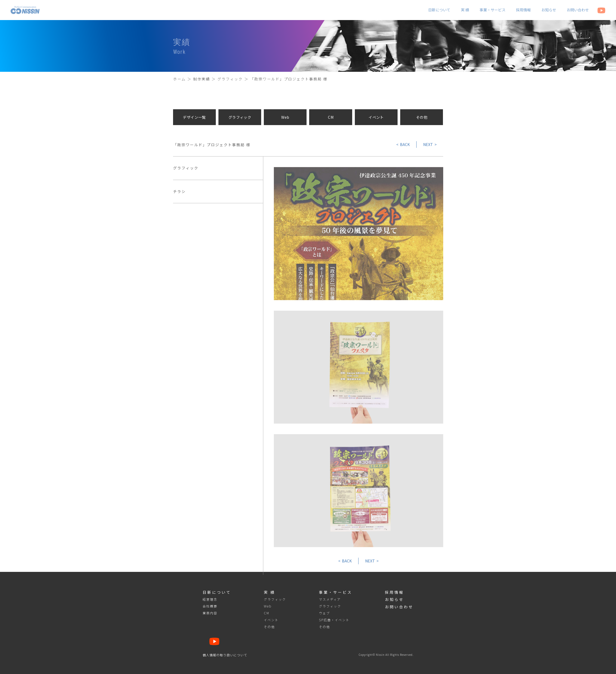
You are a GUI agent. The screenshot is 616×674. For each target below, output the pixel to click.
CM (331, 117)
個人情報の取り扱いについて (225, 655)
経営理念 (210, 599)
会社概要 (210, 606)
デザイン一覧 (194, 117)
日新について (439, 10)
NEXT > (430, 146)
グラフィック (240, 117)
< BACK (403, 146)
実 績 (465, 10)
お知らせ (549, 10)
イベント (376, 117)
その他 (422, 117)
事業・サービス (493, 10)
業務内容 (210, 613)
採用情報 (523, 10)
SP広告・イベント (334, 620)
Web (285, 117)
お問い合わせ (578, 10)
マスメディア (330, 599)
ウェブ (324, 613)
